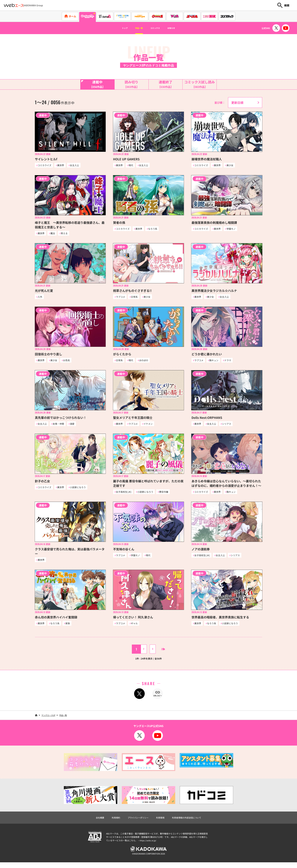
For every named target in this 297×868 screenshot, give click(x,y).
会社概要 (91, 822)
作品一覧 (136, 28)
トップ (117, 28)
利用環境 (161, 822)
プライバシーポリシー (135, 822)
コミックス (157, 28)
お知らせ (178, 28)
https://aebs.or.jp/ (148, 845)
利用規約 (109, 822)
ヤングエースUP (48, 719)
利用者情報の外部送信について (193, 822)
